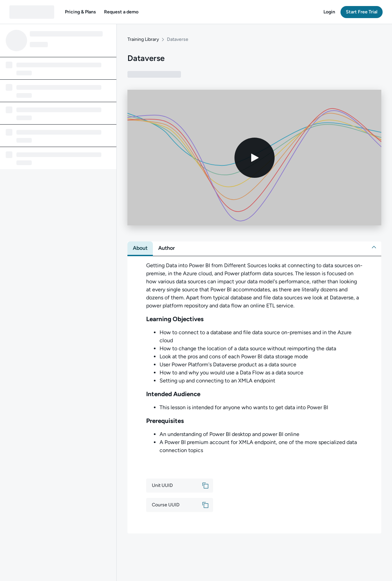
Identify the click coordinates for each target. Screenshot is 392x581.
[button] (80, 12)
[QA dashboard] (32, 12)
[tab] (140, 248)
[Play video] (255, 158)
